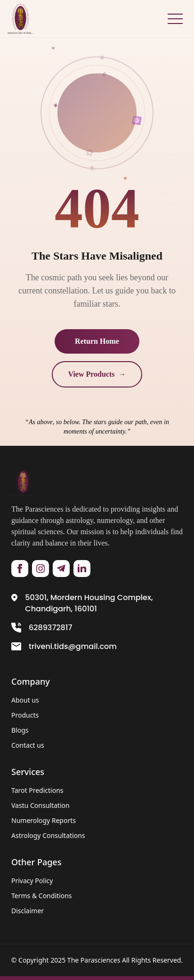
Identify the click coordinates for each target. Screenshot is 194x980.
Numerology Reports (44, 820)
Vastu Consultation (40, 805)
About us (25, 700)
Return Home (97, 341)
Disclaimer (28, 911)
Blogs (20, 730)
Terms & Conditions (42, 896)
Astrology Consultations (48, 835)
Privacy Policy (32, 881)
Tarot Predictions (37, 790)
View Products (97, 374)
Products (25, 715)
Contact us (28, 745)
